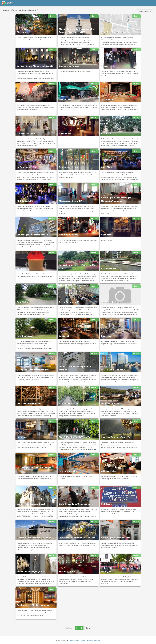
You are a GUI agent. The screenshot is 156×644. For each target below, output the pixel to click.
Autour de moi (145, 11)
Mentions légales (80, 640)
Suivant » (89, 628)
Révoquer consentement (93, 640)
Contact (72, 640)
